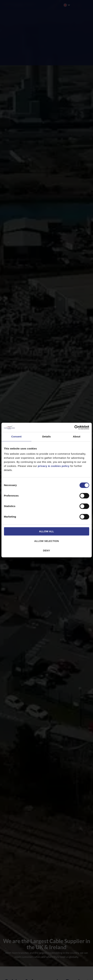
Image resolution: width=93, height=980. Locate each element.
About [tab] (77, 436)
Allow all (47, 531)
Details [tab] (47, 436)
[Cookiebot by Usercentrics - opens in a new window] (74, 427)
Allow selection (46, 541)
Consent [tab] (16, 436)
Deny (47, 550)
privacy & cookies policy (54, 466)
